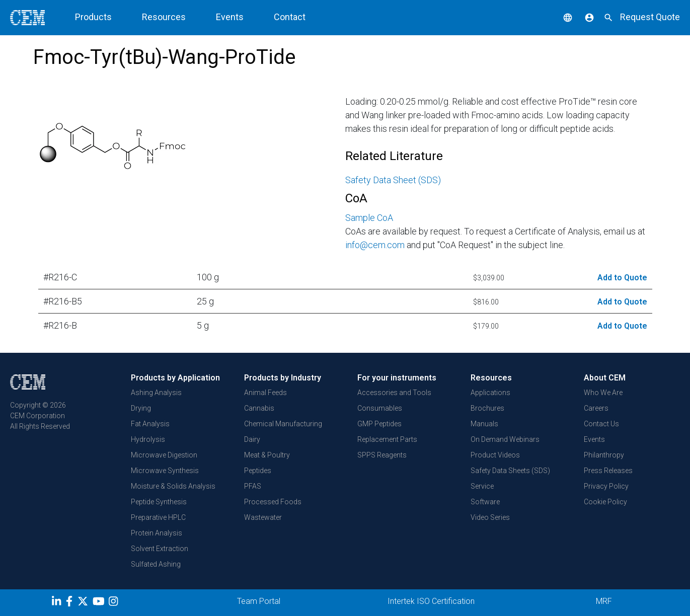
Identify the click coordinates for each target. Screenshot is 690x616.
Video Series (490, 517)
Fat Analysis (150, 424)
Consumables (380, 408)
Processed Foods (273, 502)
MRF (604, 601)
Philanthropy (604, 455)
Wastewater (263, 517)
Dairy (252, 439)
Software (485, 502)
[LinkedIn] (58, 603)
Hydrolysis (148, 439)
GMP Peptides (379, 424)
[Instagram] (114, 603)
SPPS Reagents (382, 455)
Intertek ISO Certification (431, 601)
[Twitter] (84, 603)
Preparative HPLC (158, 517)
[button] (560, 17)
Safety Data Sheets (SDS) (510, 471)
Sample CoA (369, 218)
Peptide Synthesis (159, 502)
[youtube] (100, 603)
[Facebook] (72, 603)
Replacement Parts (387, 439)
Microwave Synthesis (165, 471)
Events (230, 17)
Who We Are (603, 393)
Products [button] (93, 17)
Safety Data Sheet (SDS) (393, 180)
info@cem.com (375, 245)
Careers (596, 408)
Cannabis (259, 408)
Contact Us (601, 424)
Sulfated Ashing (156, 564)
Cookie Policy (605, 502)
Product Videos (495, 455)
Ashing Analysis (156, 393)
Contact (290, 17)
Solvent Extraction (160, 549)
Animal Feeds (265, 393)
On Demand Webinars (505, 439)
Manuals (484, 424)
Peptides (258, 471)
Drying (141, 408)
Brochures (487, 408)
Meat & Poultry (267, 455)
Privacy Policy (606, 486)
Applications (490, 393)
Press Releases (608, 471)
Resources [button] (164, 17)
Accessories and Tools (394, 393)
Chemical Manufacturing (283, 424)
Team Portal (259, 601)
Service (482, 486)
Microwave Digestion (164, 455)
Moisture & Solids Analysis (173, 486)
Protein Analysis (157, 533)
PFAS (253, 486)
